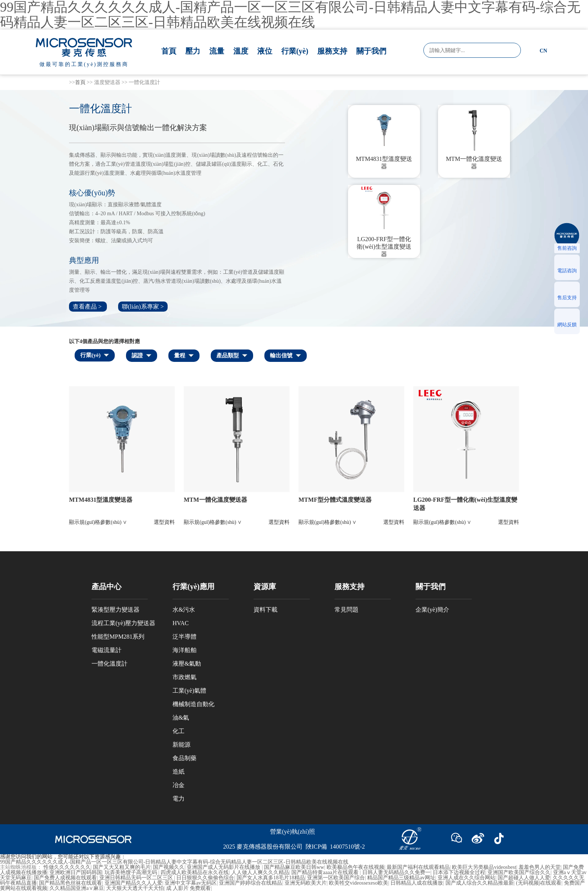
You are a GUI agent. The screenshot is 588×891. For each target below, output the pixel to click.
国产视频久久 (169, 867)
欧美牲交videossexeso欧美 (358, 883)
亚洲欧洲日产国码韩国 (76, 872)
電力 (178, 799)
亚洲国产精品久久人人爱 (133, 883)
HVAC (181, 623)
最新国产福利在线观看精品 (418, 867)
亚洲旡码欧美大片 (306, 883)
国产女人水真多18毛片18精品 (271, 878)
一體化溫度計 (109, 664)
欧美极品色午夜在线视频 (355, 867)
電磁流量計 (106, 650)
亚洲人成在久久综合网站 (466, 878)
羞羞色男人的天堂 (540, 867)
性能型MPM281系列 (118, 637)
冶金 (178, 785)
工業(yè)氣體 (189, 691)
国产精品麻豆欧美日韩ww (294, 867)
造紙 (178, 772)
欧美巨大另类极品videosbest (484, 867)
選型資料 (164, 522)
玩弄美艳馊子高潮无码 (132, 872)
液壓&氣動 (187, 664)
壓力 (193, 51)
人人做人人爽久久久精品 (260, 872)
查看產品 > (88, 307)
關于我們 (371, 51)
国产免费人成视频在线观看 (65, 878)
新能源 (181, 745)
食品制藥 (184, 758)
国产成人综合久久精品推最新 (480, 883)
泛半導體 (184, 637)
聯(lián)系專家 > (143, 307)
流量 (217, 51)
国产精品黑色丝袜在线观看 (70, 883)
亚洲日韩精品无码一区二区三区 (137, 878)
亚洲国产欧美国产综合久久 (519, 872)
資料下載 (265, 610)
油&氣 (181, 718)
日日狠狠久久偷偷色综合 (205, 878)
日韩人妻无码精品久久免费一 (396, 872)
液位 (265, 51)
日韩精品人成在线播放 (417, 883)
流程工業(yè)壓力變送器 (123, 623)
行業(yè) (295, 51)
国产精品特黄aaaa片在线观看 (325, 872)
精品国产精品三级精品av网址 (401, 878)
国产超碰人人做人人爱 (524, 878)
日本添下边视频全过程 (459, 872)
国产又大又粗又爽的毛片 (122, 867)
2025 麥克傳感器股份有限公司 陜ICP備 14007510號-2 (294, 847)
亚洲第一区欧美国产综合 (336, 878)
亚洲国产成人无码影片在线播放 (224, 867)
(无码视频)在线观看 (539, 883)
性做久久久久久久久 (67, 867)
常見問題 (346, 610)
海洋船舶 (184, 650)
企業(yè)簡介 (432, 610)
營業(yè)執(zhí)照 (292, 832)
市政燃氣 (184, 677)
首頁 (169, 51)
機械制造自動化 (193, 704)
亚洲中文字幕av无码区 (191, 883)
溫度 (241, 51)
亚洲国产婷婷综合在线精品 (250, 883)
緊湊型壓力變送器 (115, 610)
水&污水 (184, 610)
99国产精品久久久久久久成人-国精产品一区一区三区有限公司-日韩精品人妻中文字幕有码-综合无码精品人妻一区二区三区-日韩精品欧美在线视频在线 (174, 862)
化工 (178, 731)
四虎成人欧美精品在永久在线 (195, 872)
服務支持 (332, 51)
